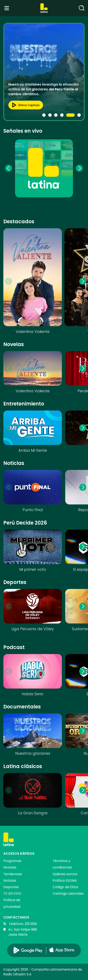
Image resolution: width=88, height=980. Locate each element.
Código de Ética (65, 887)
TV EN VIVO (12, 893)
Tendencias (13, 874)
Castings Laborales (68, 893)
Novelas (10, 867)
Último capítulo (25, 105)
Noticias (10, 881)
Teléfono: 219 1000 (23, 924)
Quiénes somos (65, 874)
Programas (12, 861)
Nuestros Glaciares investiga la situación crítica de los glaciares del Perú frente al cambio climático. (43, 89)
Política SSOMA (65, 881)
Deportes (11, 887)
